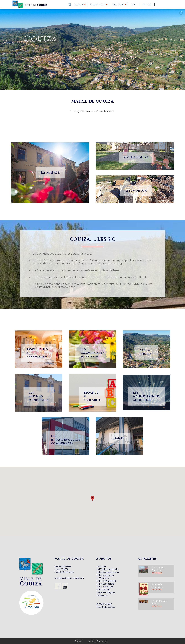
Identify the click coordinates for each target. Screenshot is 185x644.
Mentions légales (107, 592)
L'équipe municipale (109, 569)
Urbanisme (104, 578)
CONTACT (78, 641)
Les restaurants (106, 587)
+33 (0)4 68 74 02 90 (64, 572)
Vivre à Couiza (98, 5)
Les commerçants (108, 581)
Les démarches (107, 575)
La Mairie (78, 5)
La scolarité (105, 590)
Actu (134, 5)
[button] (92, 499)
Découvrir (118, 5)
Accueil (103, 566)
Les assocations (107, 584)
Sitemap (103, 595)
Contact (147, 5)
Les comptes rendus (109, 572)
